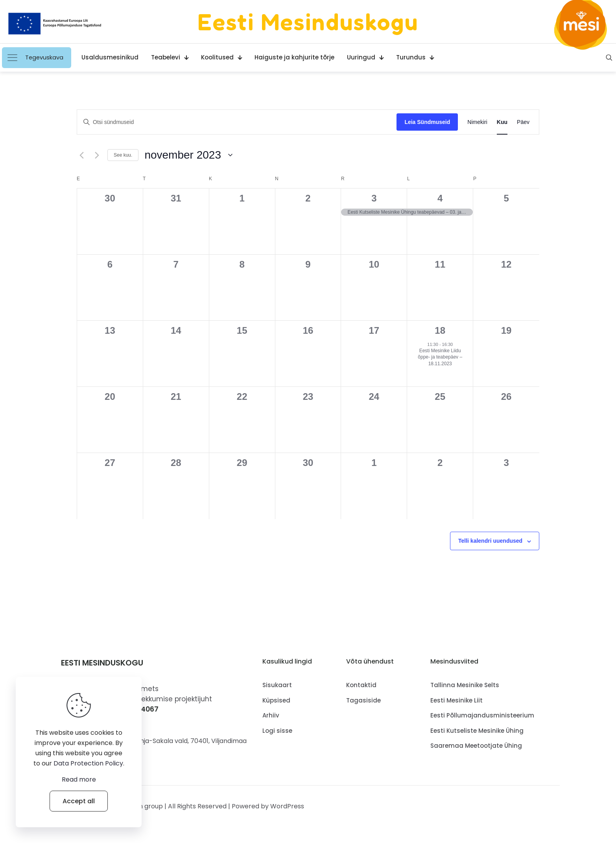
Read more (79, 779)
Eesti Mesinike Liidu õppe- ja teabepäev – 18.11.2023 (440, 357)
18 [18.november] (440, 330)
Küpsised (276, 700)
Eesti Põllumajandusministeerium (482, 715)
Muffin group (143, 806)
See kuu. (123, 155)
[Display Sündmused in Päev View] (523, 122)
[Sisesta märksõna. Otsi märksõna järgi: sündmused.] (237, 122)
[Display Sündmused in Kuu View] (502, 122)
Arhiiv (271, 715)
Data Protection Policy (88, 763)
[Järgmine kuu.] (97, 155)
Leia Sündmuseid (427, 122)
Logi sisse (277, 731)
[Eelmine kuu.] (81, 155)
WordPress (287, 806)
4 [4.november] (440, 198)
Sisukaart (277, 685)
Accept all (79, 801)
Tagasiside (363, 700)
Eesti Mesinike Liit (456, 700)
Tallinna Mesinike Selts (465, 685)
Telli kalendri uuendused (490, 541)
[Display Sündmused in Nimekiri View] (477, 122)
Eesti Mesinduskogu (308, 22)
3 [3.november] (374, 198)
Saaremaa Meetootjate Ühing (476, 746)
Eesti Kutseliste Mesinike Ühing (477, 731)
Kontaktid (361, 685)
